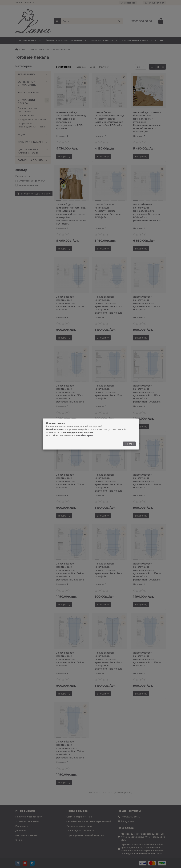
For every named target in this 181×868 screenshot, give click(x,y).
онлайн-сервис (85, 435)
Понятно (129, 444)
